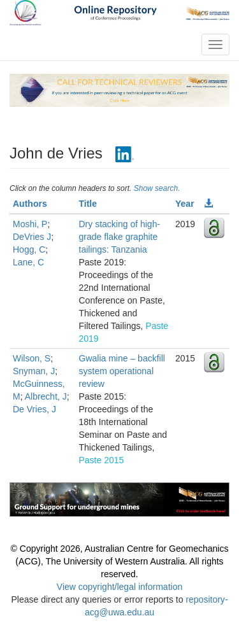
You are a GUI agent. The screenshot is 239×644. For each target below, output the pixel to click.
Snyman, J (34, 371)
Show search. (157, 188)
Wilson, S (32, 358)
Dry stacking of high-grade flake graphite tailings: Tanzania (120, 237)
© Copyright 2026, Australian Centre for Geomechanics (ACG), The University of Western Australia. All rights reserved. (120, 561)
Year (185, 204)
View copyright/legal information (119, 587)
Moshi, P (30, 224)
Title (88, 204)
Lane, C (28, 262)
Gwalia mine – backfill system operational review (122, 371)
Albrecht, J (46, 396)
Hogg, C (29, 249)
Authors (30, 204)
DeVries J (32, 237)
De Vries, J (34, 409)
